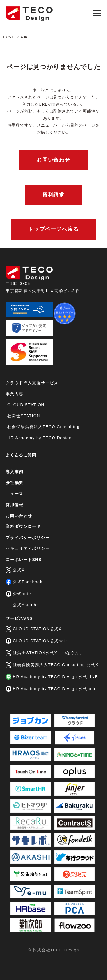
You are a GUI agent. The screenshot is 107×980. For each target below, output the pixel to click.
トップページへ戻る (53, 229)
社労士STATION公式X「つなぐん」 (45, 653)
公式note (18, 594)
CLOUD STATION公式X (34, 629)
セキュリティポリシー (28, 548)
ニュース (15, 494)
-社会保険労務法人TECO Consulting (43, 427)
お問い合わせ (53, 160)
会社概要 (15, 483)
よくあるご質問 (21, 455)
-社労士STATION (23, 416)
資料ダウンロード (23, 526)
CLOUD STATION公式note (37, 641)
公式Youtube (26, 605)
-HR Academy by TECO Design (39, 438)
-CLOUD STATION (25, 405)
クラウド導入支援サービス (32, 383)
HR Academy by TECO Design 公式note (51, 689)
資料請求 (53, 195)
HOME (9, 37)
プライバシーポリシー (28, 538)
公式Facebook (24, 582)
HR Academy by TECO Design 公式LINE (52, 677)
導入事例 (15, 472)
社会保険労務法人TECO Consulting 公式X (52, 665)
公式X (15, 570)
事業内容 (15, 394)
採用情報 (15, 505)
